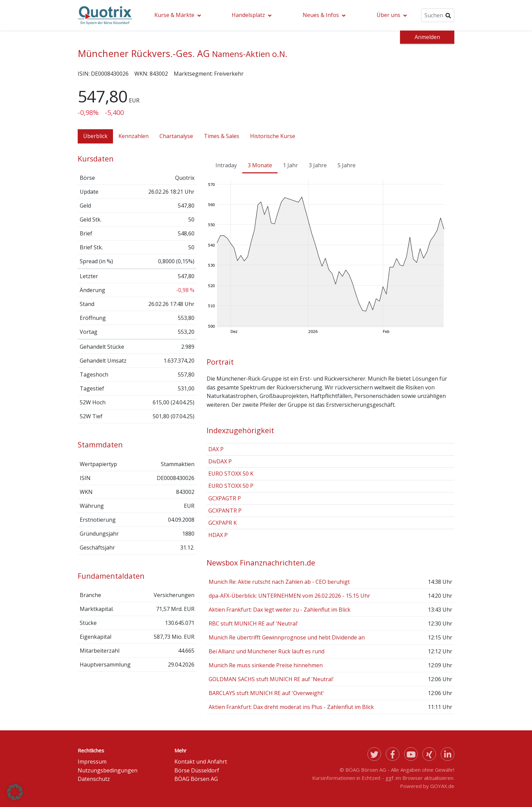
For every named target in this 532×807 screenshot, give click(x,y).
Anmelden (427, 37)
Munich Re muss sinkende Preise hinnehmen (266, 665)
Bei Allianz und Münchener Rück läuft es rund (267, 651)
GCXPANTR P (225, 511)
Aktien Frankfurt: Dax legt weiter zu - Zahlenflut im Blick (280, 610)
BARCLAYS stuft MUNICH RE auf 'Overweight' (266, 693)
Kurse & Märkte (174, 15)
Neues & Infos (321, 15)
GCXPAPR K (223, 523)
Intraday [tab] (226, 165)
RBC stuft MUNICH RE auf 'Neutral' (253, 623)
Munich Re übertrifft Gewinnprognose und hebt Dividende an (287, 637)
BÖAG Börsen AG (196, 779)
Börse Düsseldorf (197, 770)
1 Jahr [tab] (290, 165)
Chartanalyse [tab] (176, 136)
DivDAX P (220, 461)
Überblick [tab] (95, 136)
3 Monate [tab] (260, 165)
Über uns (388, 15)
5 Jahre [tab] (347, 165)
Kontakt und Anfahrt (201, 762)
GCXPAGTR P (225, 498)
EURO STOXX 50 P (231, 486)
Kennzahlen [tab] (134, 136)
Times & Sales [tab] (222, 136)
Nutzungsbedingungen (108, 770)
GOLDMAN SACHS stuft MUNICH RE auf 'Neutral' (271, 679)
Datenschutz (94, 779)
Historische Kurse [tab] (273, 136)
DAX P (216, 449)
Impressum (92, 762)
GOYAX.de (442, 786)
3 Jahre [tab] (318, 165)
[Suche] (438, 15)
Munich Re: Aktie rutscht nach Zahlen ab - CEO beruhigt (279, 582)
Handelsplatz (248, 15)
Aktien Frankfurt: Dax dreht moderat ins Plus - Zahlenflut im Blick (291, 707)
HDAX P (218, 535)
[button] (15, 792)
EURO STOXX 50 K (231, 474)
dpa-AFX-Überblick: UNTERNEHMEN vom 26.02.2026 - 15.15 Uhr (289, 596)
